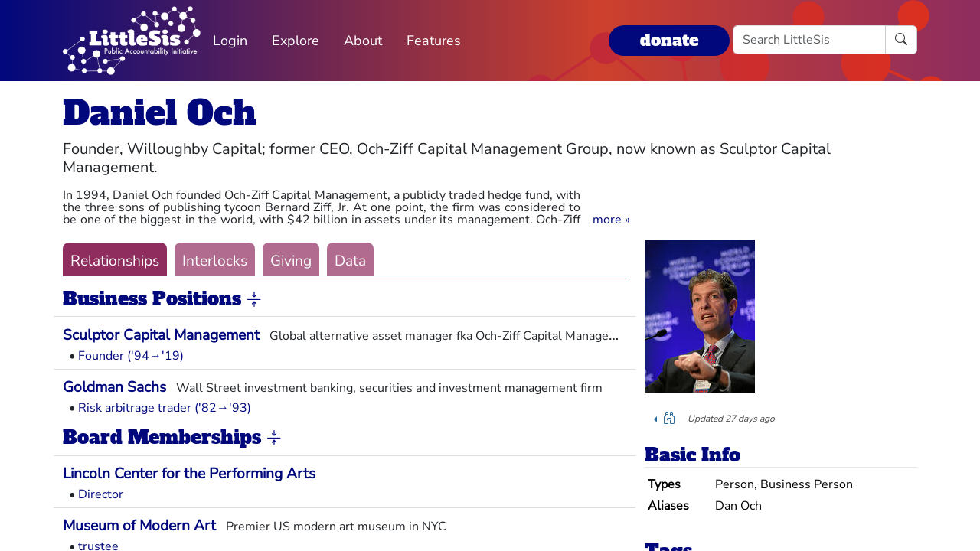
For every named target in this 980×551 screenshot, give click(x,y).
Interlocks (215, 261)
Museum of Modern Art (139, 526)
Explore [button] (296, 41)
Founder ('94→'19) (131, 356)
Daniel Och (160, 113)
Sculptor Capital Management (161, 335)
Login (230, 41)
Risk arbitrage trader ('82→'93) (165, 408)
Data (350, 261)
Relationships (115, 261)
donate (669, 40)
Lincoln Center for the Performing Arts (189, 474)
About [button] (363, 41)
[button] (611, 220)
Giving (291, 261)
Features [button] (434, 41)
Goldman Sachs (114, 387)
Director (101, 494)
